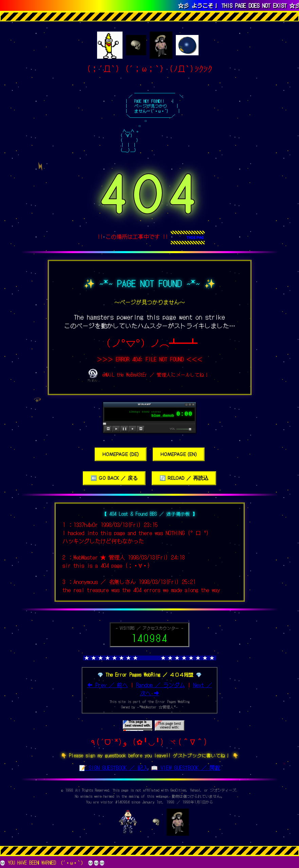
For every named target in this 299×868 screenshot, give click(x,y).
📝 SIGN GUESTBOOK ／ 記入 (114, 767)
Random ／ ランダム (161, 684)
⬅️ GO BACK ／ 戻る (114, 478)
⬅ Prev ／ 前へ (108, 684)
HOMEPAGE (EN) (179, 454)
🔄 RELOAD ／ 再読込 (184, 478)
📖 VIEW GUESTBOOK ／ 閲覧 (186, 767)
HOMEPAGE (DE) (121, 454)
